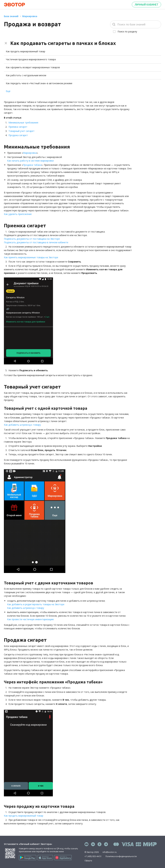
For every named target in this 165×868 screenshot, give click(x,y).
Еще (8, 91)
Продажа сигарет (18, 135)
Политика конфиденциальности (121, 856)
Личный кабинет (146, 5)
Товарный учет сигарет (21, 131)
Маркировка (30, 16)
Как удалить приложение (18, 214)
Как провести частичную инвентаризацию (30, 619)
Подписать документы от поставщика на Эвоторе (32, 239)
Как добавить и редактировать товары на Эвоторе (36, 604)
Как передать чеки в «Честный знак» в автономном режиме (39, 83)
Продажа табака (32, 165)
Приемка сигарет (18, 127)
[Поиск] (136, 24)
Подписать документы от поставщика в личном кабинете (36, 242)
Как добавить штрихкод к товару (22, 425)
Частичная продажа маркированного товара (31, 59)
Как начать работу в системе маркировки (30, 161)
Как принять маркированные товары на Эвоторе (31, 257)
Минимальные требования (23, 123)
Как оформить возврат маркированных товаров (33, 67)
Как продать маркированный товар (26, 51)
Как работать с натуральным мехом (26, 75)
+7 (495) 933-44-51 (93, 856)
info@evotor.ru (110, 852)
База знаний (11, 16)
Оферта (88, 861)
